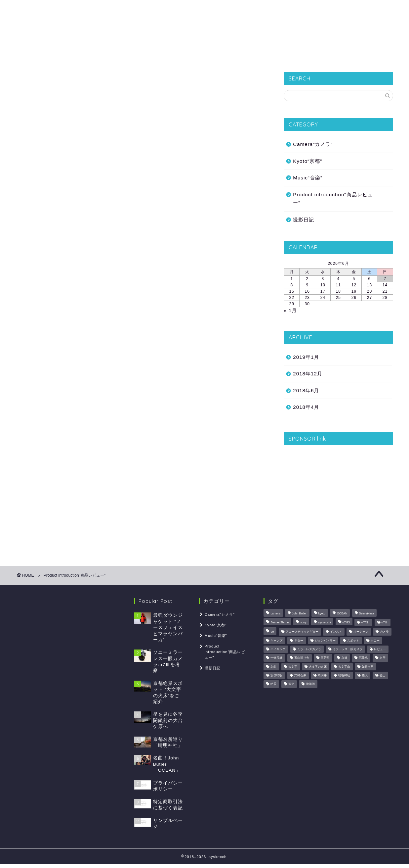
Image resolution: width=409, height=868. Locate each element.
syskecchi (205, 23)
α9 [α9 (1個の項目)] (272, 632)
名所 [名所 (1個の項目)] (383, 658)
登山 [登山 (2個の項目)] (383, 675)
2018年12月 (308, 374)
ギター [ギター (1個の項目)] (299, 641)
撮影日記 (114, 55)
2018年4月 (306, 407)
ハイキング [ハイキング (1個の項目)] (278, 649)
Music (298, 55)
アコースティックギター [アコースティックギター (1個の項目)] (302, 632)
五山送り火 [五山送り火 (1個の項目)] (302, 658)
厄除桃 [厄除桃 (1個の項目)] (363, 658)
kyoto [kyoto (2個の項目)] (322, 614)
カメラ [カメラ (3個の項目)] (384, 632)
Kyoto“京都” (155, 55)
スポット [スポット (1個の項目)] (353, 641)
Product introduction (212, 55)
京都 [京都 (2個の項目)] (344, 658)
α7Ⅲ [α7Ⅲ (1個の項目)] (385, 622)
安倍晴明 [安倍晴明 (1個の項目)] (276, 675)
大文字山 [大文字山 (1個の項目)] (344, 667)
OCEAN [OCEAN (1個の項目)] (342, 614)
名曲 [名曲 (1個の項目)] (273, 667)
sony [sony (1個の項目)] (303, 622)
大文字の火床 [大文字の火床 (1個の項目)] (318, 667)
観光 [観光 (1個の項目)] (291, 684)
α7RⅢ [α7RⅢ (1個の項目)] (366, 622)
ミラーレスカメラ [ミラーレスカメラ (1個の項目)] (309, 649)
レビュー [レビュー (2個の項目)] (380, 649)
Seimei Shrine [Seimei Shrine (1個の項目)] (280, 622)
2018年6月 (306, 390)
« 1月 (290, 310)
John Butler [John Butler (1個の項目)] (299, 614)
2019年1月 (306, 357)
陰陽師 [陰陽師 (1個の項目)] (310, 684)
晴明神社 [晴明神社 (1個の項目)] (344, 675)
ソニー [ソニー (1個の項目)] (375, 641)
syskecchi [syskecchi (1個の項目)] (324, 622)
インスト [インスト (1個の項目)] (336, 632)
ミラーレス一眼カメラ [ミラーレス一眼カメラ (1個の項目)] (348, 649)
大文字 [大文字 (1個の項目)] (293, 667)
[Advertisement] (338, 496)
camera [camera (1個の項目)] (275, 614)
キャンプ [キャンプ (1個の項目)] (276, 641)
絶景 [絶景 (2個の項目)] (273, 684)
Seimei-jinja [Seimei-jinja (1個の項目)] (367, 614)
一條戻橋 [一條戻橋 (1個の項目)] (276, 658)
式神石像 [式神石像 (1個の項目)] (300, 675)
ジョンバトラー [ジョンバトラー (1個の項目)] (325, 641)
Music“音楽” (308, 178)
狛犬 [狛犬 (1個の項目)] (365, 675)
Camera (265, 55)
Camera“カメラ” (313, 144)
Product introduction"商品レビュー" (333, 199)
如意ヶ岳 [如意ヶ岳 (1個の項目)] (368, 667)
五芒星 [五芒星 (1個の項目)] (325, 658)
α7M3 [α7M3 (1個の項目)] (346, 622)
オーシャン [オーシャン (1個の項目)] (361, 632)
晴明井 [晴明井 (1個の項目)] (322, 675)
